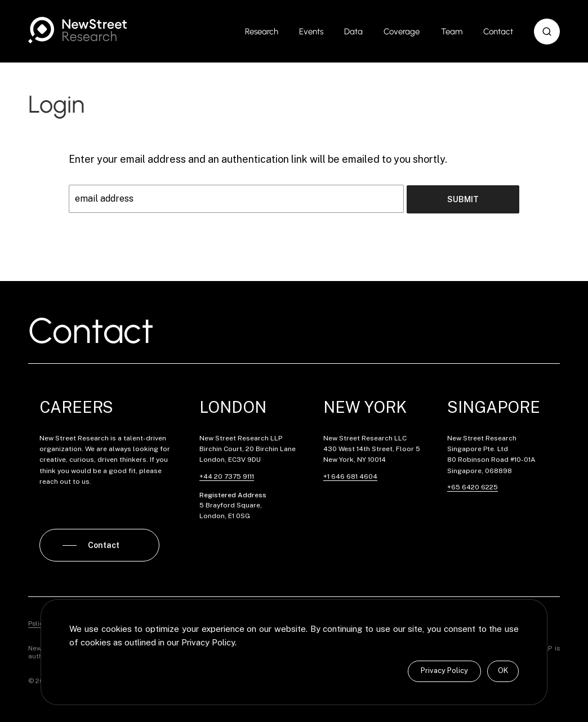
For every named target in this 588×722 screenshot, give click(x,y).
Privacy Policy (444, 670)
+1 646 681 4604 (350, 475)
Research (262, 32)
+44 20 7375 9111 (227, 475)
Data (353, 32)
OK (503, 670)
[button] (547, 32)
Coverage (402, 32)
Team (452, 32)
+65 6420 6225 (473, 486)
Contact (498, 32)
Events (311, 32)
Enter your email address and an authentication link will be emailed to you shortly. (258, 159)
